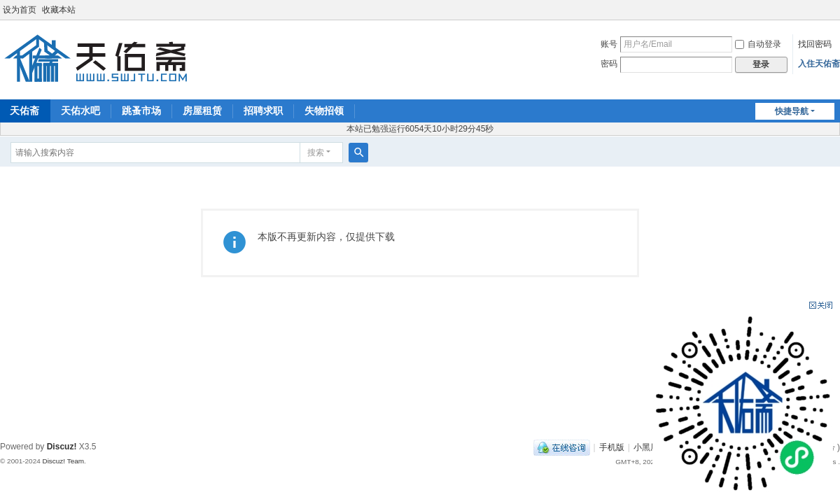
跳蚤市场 (141, 111)
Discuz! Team (63, 461)
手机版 (612, 447)
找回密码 (815, 44)
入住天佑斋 (819, 64)
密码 (609, 64)
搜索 (316, 153)
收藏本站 (59, 10)
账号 (609, 44)
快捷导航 (792, 111)
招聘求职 (263, 111)
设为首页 (20, 10)
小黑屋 (646, 447)
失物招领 (324, 111)
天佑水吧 (80, 111)
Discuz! (62, 447)
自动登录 (758, 44)
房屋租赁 (202, 111)
